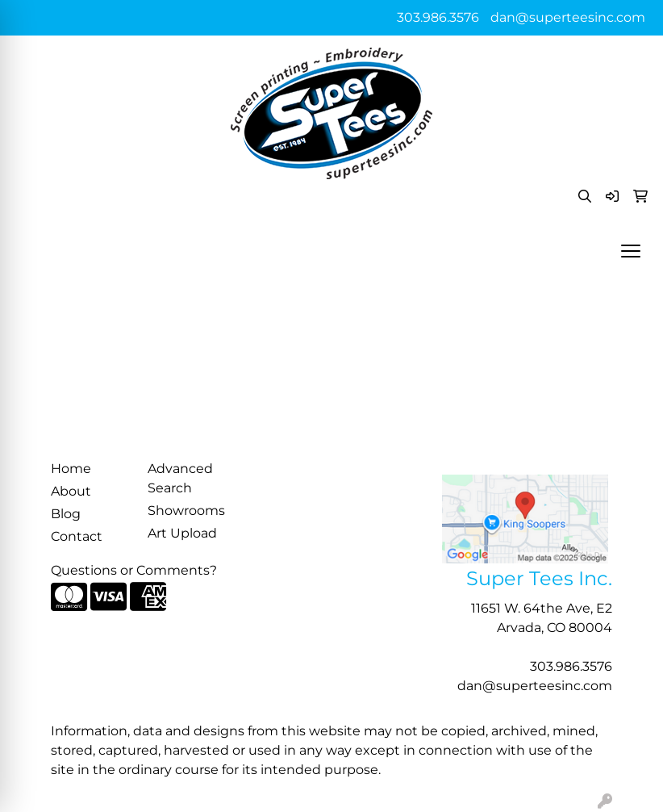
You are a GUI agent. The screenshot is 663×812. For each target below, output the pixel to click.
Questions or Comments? (134, 570)
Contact (77, 536)
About (71, 491)
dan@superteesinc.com (568, 17)
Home (71, 469)
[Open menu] (631, 251)
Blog (66, 514)
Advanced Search (180, 478)
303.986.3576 (438, 17)
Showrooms (186, 511)
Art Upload (182, 533)
